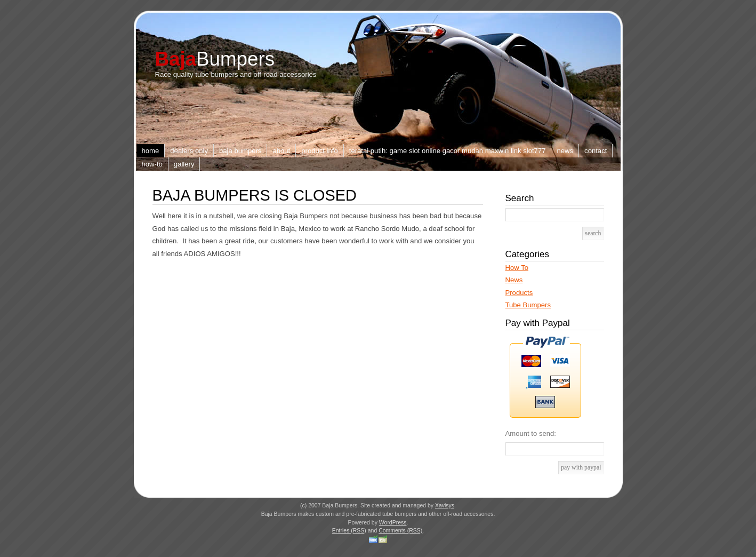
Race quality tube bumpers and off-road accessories (236, 74)
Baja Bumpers (240, 151)
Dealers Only (189, 151)
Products (519, 293)
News (565, 151)
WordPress (393, 523)
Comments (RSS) (400, 531)
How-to (152, 164)
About (281, 151)
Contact (596, 151)
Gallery (184, 164)
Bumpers (215, 59)
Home (151, 151)
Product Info (320, 151)
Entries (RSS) (349, 531)
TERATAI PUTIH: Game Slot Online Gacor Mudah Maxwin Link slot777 (448, 151)
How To (517, 268)
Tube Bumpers (528, 305)
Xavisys (445, 506)
